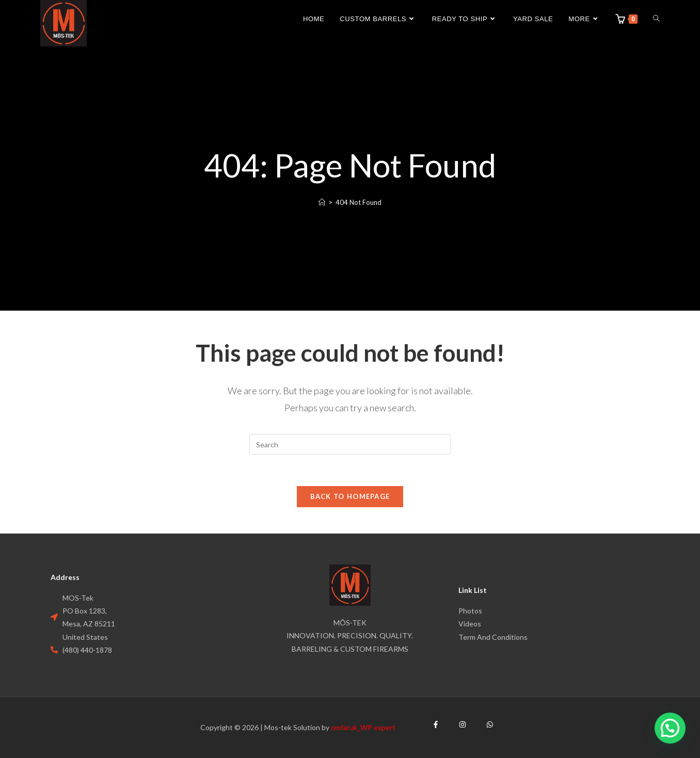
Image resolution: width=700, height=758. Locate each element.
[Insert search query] (350, 444)
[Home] (322, 202)
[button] (670, 728)
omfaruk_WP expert (363, 727)
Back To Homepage (350, 496)
